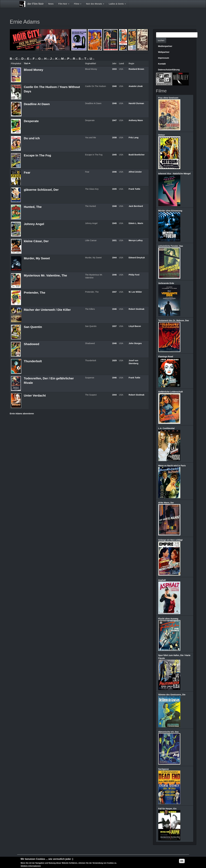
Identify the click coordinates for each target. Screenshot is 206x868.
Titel (27, 63)
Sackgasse (164, 769)
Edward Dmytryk (137, 258)
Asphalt (162, 580)
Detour (162, 135)
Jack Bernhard (136, 206)
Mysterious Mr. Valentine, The (45, 275)
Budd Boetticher (137, 155)
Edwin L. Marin (136, 223)
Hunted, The (33, 207)
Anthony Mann (136, 120)
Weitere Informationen (31, 866)
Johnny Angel (34, 224)
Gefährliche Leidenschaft (171, 392)
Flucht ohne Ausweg (168, 619)
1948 (114, 206)
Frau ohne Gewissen (168, 98)
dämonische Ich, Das (168, 732)
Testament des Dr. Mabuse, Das (174, 320)
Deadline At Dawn (37, 104)
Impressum (164, 58)
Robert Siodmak (136, 309)
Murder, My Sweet (37, 258)
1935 (114, 189)
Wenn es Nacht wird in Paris (172, 466)
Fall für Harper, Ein (167, 809)
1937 (114, 326)
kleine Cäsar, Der (36, 241)
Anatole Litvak (136, 86)
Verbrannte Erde (166, 283)
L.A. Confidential (166, 428)
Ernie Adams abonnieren (22, 414)
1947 (114, 120)
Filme (78, 4)
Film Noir (64, 4)
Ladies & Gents (117, 4)
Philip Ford (134, 275)
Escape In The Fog (37, 155)
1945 (114, 155)
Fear (27, 172)
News (51, 4)
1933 (114, 69)
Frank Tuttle (134, 189)
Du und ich (32, 138)
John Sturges (135, 343)
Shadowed (31, 344)
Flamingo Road (166, 357)
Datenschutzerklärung (169, 70)
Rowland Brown (136, 69)
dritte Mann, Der (166, 503)
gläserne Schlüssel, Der (41, 190)
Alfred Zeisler (135, 172)
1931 (114, 240)
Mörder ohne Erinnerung (170, 211)
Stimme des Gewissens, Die (172, 695)
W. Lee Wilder (135, 292)
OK (182, 861)
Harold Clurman (136, 103)
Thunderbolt (33, 361)
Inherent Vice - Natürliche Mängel (175, 174)
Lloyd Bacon (135, 326)
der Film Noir (36, 4)
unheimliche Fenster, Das (171, 246)
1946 (114, 103)
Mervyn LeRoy (136, 240)
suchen (161, 40)
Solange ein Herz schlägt (170, 540)
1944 (114, 258)
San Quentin (33, 327)
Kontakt (162, 64)
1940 (114, 86)
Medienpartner (165, 46)
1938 (114, 138)
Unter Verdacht (35, 395)
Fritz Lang (134, 138)
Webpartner (164, 52)
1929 (114, 360)
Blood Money (33, 70)
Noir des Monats (95, 4)
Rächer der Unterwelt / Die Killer (47, 310)
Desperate (31, 121)
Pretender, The (35, 293)
